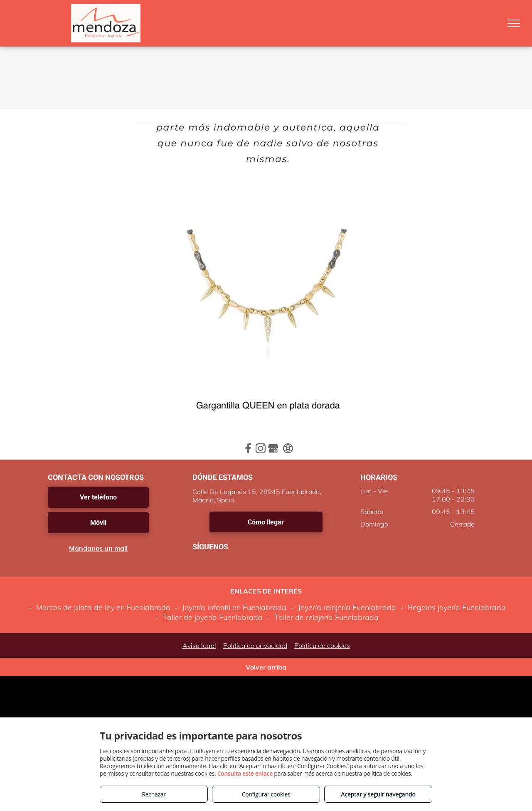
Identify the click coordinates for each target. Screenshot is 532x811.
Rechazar (154, 794)
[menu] (514, 23)
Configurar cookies (266, 794)
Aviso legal (199, 645)
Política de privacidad (255, 645)
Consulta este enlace (245, 773)
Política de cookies (322, 645)
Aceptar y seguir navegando (378, 794)
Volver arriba (266, 667)
